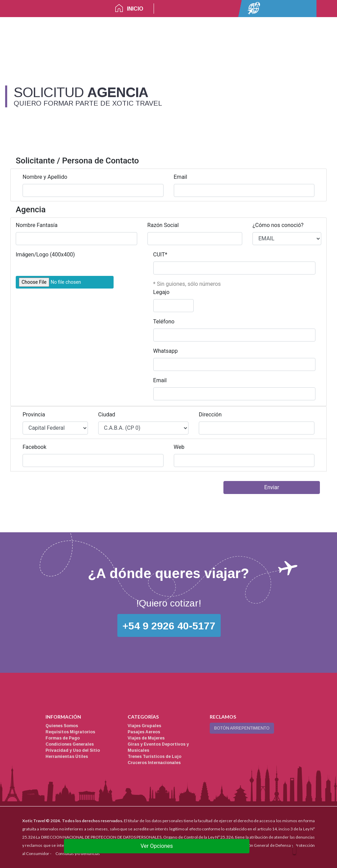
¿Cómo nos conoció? (278, 225)
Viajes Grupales (144, 726)
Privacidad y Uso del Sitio (73, 750)
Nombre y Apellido (45, 177)
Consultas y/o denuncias (78, 853)
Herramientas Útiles (67, 757)
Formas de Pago (63, 738)
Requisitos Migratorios (70, 732)
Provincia (34, 415)
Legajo (161, 292)
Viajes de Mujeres (146, 738)
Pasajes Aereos (144, 732)
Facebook (34, 447)
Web (179, 447)
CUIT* (160, 255)
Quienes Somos (62, 726)
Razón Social (163, 225)
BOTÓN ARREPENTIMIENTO (242, 728)
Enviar (272, 487)
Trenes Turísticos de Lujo (154, 757)
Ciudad (107, 415)
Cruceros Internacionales (154, 763)
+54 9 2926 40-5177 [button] (169, 626)
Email (181, 177)
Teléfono (164, 322)
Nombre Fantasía (37, 225)
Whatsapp (166, 351)
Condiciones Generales (70, 744)
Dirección (210, 415)
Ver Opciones (157, 846)
